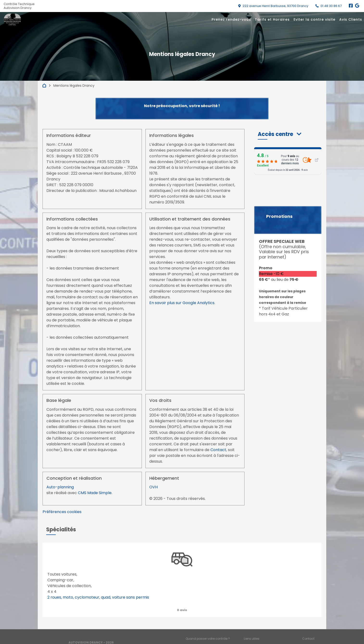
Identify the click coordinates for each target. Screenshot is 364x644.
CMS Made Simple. (95, 493)
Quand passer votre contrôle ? (208, 627)
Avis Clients (351, 19)
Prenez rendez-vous (231, 19)
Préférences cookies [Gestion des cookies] (317, 635)
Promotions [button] (279, 216)
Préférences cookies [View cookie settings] (62, 512)
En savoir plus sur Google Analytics (182, 303)
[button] (279, 134)
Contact (218, 450)
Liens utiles (252, 627)
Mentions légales (198, 635)
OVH (154, 487)
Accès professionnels (259, 635)
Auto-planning (60, 487)
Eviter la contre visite (314, 19)
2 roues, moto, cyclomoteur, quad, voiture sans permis (98, 597)
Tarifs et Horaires (272, 19)
